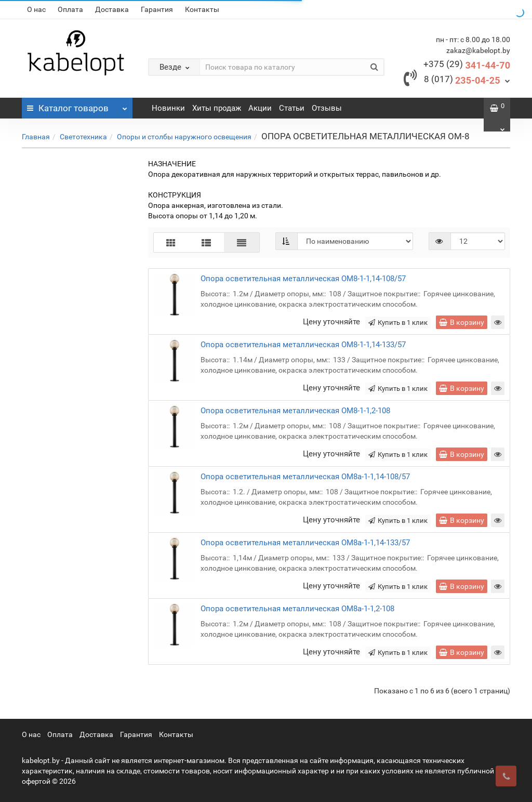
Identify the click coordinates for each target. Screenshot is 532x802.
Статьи (292, 108)
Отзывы (327, 108)
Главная (36, 137)
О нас (36, 9)
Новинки (168, 108)
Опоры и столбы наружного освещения (184, 137)
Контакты (202, 9)
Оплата (70, 9)
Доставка (112, 9)
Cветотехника (83, 137)
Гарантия (157, 9)
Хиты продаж (217, 108)
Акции (260, 108)
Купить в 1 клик (398, 323)
